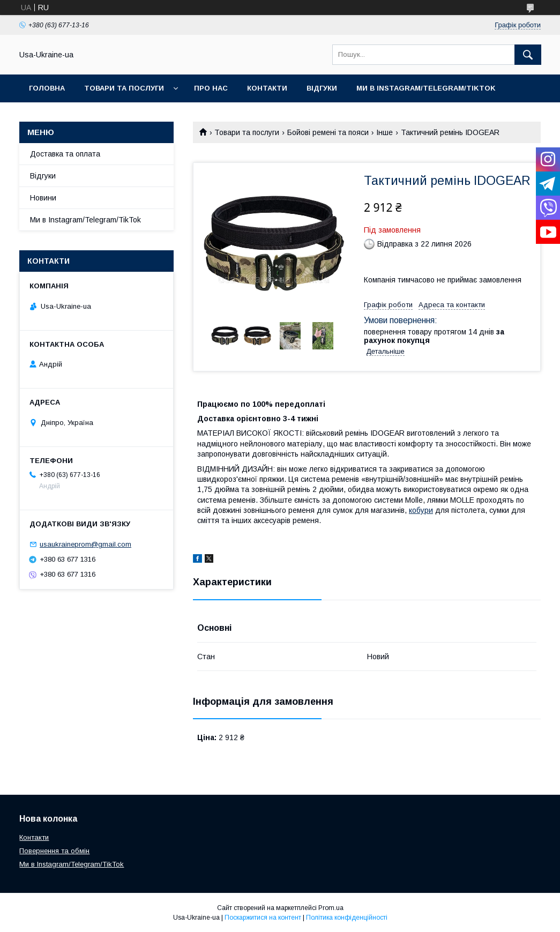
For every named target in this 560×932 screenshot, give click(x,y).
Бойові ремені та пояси (328, 132)
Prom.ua (331, 908)
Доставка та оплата (65, 154)
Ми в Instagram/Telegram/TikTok (426, 88)
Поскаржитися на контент (263, 918)
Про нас (211, 88)
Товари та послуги (124, 88)
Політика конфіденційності (347, 918)
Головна (47, 88)
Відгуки (322, 88)
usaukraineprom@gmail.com (85, 544)
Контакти (267, 88)
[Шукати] (528, 55)
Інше (384, 132)
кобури (421, 510)
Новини (43, 198)
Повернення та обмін (54, 851)
